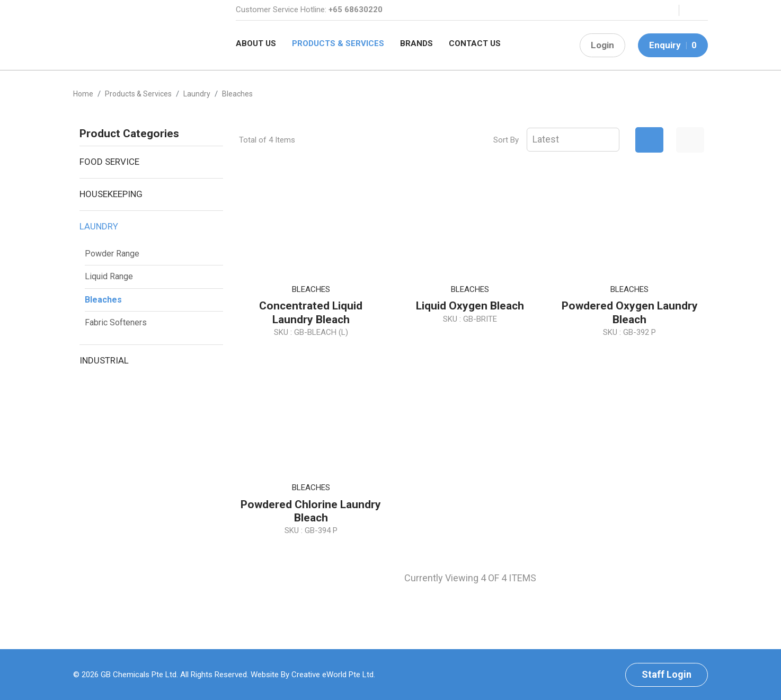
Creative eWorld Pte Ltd (332, 675)
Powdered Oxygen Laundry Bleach (630, 312)
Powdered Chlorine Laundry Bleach (311, 511)
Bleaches (103, 300)
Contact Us (475, 43)
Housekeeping (111, 194)
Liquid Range (109, 276)
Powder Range (112, 254)
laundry (197, 94)
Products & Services (338, 43)
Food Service (109, 162)
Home (83, 94)
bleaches (237, 94)
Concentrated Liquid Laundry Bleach (311, 312)
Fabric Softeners (116, 322)
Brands (416, 43)
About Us (256, 43)
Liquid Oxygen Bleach (470, 306)
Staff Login (667, 674)
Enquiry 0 (673, 45)
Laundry (99, 226)
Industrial (104, 360)
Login (602, 45)
